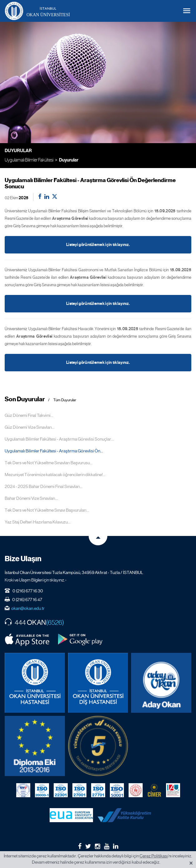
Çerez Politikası (154, 856)
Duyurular (69, 160)
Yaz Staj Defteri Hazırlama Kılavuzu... (38, 522)
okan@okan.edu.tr (28, 608)
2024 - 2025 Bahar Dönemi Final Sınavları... (44, 486)
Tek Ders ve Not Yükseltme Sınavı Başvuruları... (47, 510)
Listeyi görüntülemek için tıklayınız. (98, 245)
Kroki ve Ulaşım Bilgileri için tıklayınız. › (36, 580)
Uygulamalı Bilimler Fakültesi (29, 160)
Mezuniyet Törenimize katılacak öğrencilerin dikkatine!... (55, 475)
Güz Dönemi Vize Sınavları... (30, 427)
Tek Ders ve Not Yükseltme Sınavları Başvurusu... (49, 463)
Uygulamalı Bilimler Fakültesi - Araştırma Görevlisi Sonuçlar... (59, 439)
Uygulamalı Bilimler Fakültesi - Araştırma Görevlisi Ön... (54, 451)
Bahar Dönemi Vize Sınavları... (31, 498)
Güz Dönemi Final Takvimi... (29, 415)
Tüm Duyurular (65, 400)
